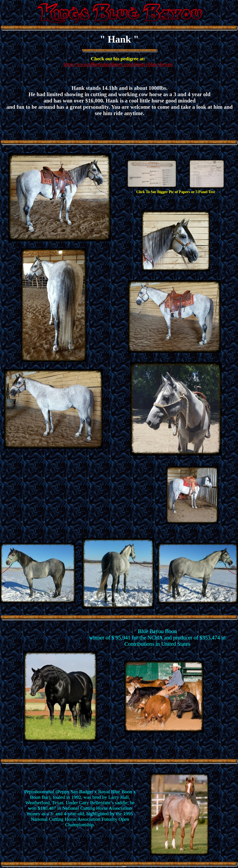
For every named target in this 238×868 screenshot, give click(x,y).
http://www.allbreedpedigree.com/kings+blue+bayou (118, 64)
